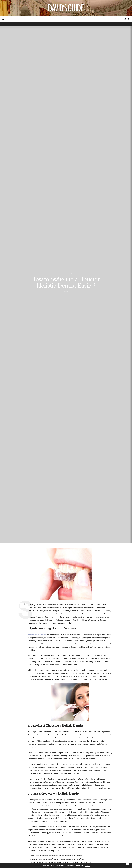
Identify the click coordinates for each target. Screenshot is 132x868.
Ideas (106, 19)
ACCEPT (87, 865)
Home (15, 19)
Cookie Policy (79, 865)
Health (60, 273)
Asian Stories (25, 19)
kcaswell (67, 292)
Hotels (60, 19)
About (116, 19)
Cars (99, 19)
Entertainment (47, 19)
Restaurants (71, 19)
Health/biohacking (86, 19)
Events (35, 19)
